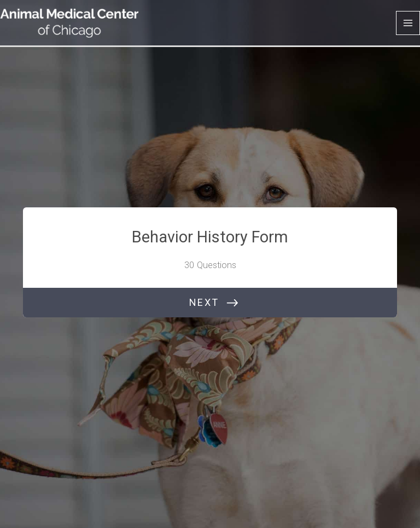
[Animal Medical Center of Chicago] (69, 22)
